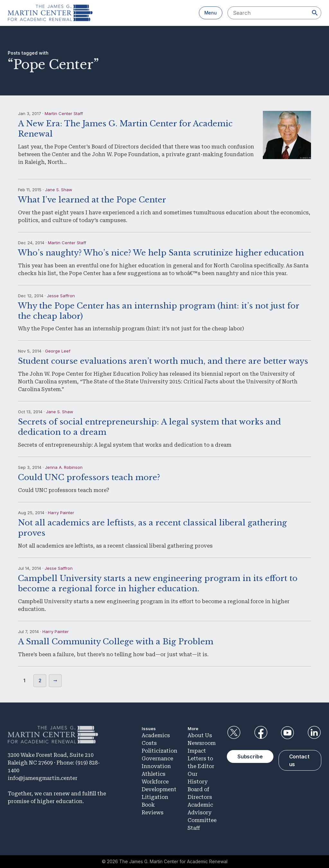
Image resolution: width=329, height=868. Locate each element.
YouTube (288, 733)
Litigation (155, 797)
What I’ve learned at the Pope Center (92, 200)
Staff (194, 828)
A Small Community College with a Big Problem (116, 642)
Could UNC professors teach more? (89, 477)
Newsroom (202, 743)
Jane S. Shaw (59, 190)
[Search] (315, 13)
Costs (149, 743)
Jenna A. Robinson (64, 467)
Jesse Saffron (61, 296)
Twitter (234, 733)
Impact (197, 751)
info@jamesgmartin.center (43, 778)
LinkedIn (314, 733)
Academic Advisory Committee (202, 813)
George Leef (58, 351)
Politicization (160, 751)
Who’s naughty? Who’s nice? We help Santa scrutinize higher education (161, 253)
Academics (156, 735)
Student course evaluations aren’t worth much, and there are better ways (163, 361)
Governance (157, 759)
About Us (200, 735)
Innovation (156, 766)
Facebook (261, 733)
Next (55, 681)
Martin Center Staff (64, 113)
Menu (211, 13)
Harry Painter (61, 513)
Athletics (154, 774)
